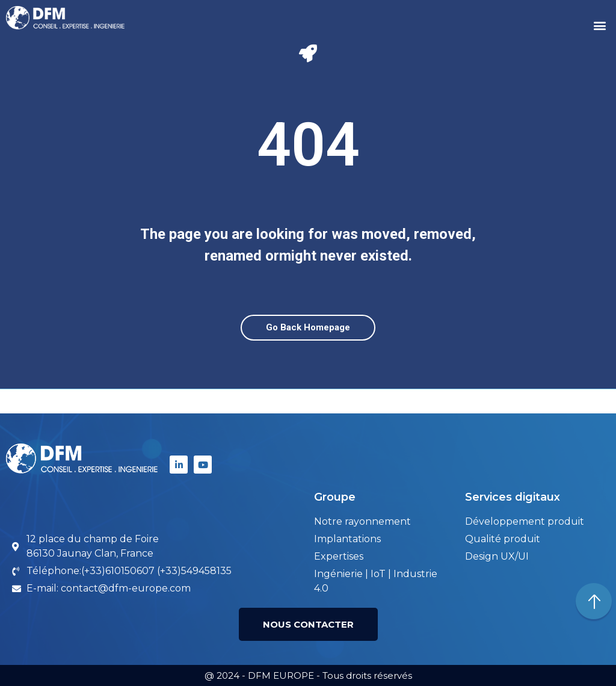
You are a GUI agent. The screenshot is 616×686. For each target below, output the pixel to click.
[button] (600, 26)
